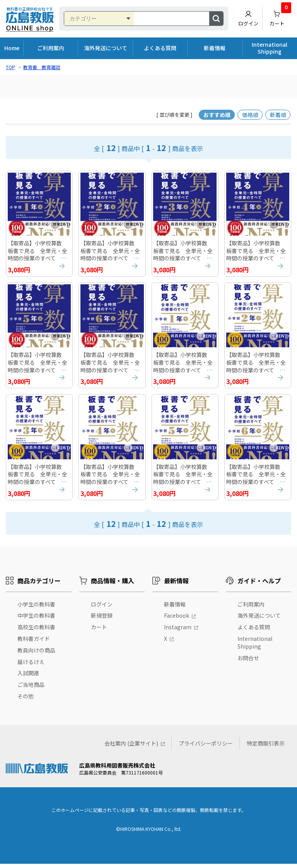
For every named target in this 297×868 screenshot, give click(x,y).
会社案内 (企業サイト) (131, 747)
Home (12, 48)
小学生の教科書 (36, 608)
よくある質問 (160, 48)
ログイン (248, 19)
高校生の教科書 (36, 631)
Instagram (178, 631)
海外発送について (106, 48)
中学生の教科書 (36, 620)
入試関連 (28, 677)
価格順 (250, 115)
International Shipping (270, 48)
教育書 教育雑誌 (42, 67)
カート (281, 17)
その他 (26, 700)
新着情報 (215, 48)
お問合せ (248, 662)
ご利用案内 (51, 48)
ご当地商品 (31, 689)
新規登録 (102, 620)
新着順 (278, 115)
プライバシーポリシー (206, 747)
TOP (10, 67)
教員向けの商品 (36, 654)
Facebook (177, 620)
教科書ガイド (34, 643)
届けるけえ (31, 666)
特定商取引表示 (266, 747)
